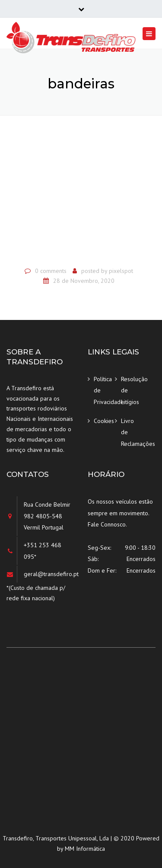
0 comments (51, 271)
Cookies (104, 421)
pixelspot (121, 271)
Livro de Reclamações (132, 432)
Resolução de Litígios (132, 390)
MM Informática (85, 849)
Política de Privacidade (104, 390)
